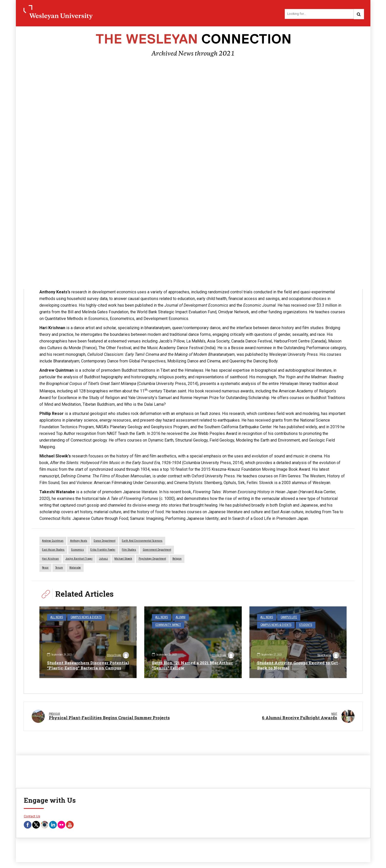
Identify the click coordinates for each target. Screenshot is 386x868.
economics (78, 550)
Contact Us (32, 814)
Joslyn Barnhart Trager (79, 559)
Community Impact (203, 618)
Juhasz (103, 559)
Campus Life (287, 618)
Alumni (179, 618)
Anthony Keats (79, 542)
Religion (177, 559)
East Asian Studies (53, 550)
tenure (59, 568)
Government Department (157, 550)
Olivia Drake (118, 650)
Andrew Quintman (53, 542)
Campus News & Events (84, 618)
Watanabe (75, 568)
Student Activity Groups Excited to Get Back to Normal (294, 666)
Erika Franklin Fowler (103, 550)
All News (56, 618)
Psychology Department (152, 559)
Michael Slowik (123, 559)
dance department (104, 542)
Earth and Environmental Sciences (142, 542)
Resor (46, 568)
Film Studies (129, 550)
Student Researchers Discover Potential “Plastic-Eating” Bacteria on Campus (87, 663)
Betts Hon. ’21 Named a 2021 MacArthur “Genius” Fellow (181, 666)
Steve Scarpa (328, 656)
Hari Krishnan (51, 559)
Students (303, 625)
